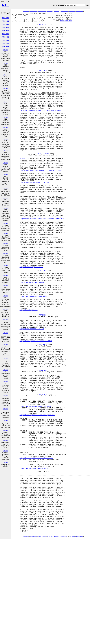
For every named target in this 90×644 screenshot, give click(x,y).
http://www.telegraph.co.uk (31, 318)
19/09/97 (6, 223)
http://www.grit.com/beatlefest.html (35, 485)
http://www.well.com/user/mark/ (33, 336)
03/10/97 (6, 198)
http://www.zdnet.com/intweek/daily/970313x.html (41, 202)
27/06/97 (6, 358)
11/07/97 (6, 333)
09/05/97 (6, 441)
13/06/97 (6, 382)
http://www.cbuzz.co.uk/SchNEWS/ (33, 353)
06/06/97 (6, 395)
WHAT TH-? (26, 11)
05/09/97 (6, 244)
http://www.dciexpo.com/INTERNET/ (34, 559)
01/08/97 (6, 296)
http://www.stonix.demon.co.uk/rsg (34, 217)
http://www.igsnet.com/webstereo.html (36, 407)
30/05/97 (6, 409)
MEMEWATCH (64, 11)
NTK (5, 5)
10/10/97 (6, 188)
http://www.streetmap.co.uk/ (32, 392)
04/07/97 (6, 345)
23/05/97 (6, 420)
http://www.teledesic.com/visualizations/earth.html (42, 260)
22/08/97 (6, 265)
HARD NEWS (33, 11)
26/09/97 (6, 208)
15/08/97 (6, 276)
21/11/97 (6, 117)
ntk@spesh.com (66, 22)
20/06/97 (6, 370)
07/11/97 (6, 139)
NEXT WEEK (80, 11)
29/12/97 (6, 50)
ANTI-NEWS (72, 11)
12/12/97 (6, 75)
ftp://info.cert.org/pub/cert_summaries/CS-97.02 (41, 130)
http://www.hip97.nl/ (29, 369)
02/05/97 (6, 451)
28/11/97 (6, 102)
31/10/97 (6, 151)
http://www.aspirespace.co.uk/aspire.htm (37, 495)
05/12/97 (6, 89)
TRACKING (57, 11)
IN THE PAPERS (42, 11)
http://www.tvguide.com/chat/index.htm (36, 547)
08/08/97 (6, 286)
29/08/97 (6, 254)
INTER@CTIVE (25, 188)
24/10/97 (6, 163)
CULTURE (50, 11)
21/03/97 (6, 463)
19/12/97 (6, 63)
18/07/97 (6, 319)
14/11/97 (6, 127)
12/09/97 (6, 234)
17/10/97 (6, 175)
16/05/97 (6, 431)
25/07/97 (6, 309)
